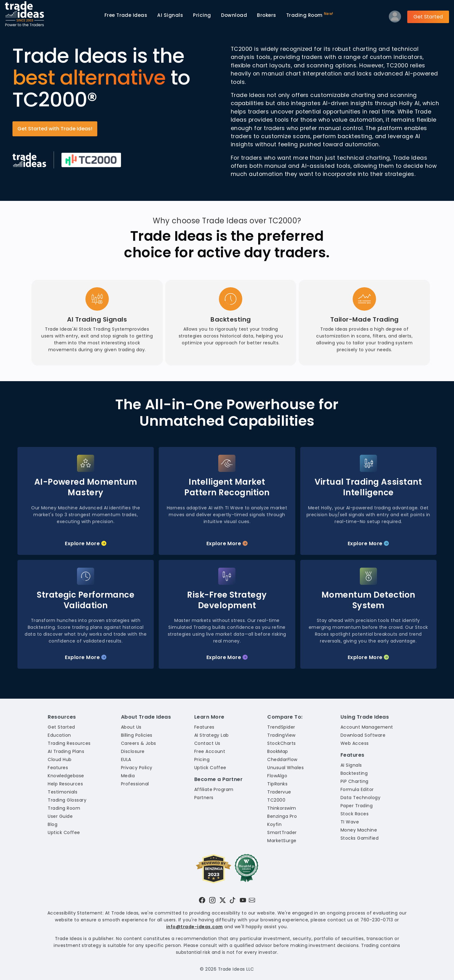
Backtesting (354, 773)
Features (58, 768)
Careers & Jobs (139, 743)
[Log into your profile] (395, 18)
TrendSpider (281, 727)
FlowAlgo (277, 776)
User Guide (60, 816)
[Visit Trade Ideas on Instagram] (212, 900)
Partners (204, 798)
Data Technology (360, 798)
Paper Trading (357, 806)
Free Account (210, 751)
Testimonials (63, 792)
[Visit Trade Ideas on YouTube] (243, 900)
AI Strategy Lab (212, 735)
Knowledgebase (66, 776)
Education (59, 735)
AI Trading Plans (66, 751)
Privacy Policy (137, 768)
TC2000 (276, 800)
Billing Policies (137, 735)
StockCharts (281, 743)
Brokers (266, 15)
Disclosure (133, 751)
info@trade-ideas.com (195, 927)
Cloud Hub (60, 759)
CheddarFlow (282, 759)
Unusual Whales (285, 768)
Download (234, 15)
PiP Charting (355, 781)
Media (128, 776)
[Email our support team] (252, 900)
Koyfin (274, 824)
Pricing (202, 15)
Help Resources (65, 784)
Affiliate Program (214, 789)
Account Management (367, 727)
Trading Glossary (67, 800)
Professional (135, 784)
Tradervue (279, 792)
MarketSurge (282, 841)
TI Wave (350, 822)
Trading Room (310, 15)
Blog (53, 824)
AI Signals (170, 15)
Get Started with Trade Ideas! (55, 129)
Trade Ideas (126, 15)
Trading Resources (69, 743)
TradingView (281, 735)
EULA (126, 759)
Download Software (363, 735)
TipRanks (277, 784)
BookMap (278, 751)
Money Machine (359, 830)
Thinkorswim (282, 808)
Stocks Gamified (360, 838)
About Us (131, 727)
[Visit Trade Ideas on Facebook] (202, 900)
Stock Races (355, 814)
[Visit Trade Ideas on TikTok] (233, 900)
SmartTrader (282, 832)
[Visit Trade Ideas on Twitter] (223, 900)
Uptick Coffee (64, 832)
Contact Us (207, 743)
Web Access (355, 743)
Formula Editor (357, 789)
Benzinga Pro (282, 816)
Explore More (86, 543)
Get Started (428, 17)
